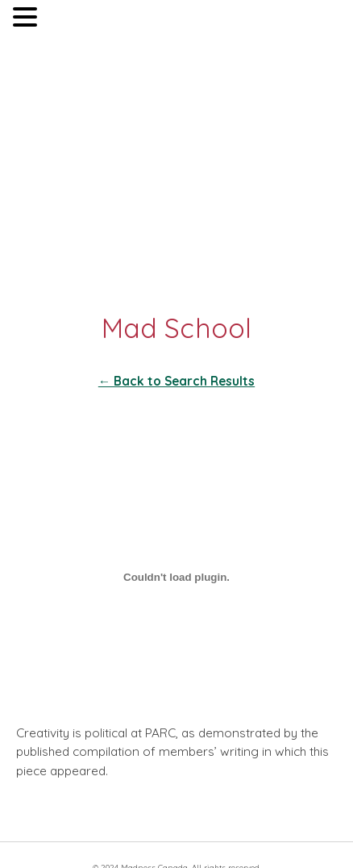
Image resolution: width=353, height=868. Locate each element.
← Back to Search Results (176, 381)
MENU (65, 21)
